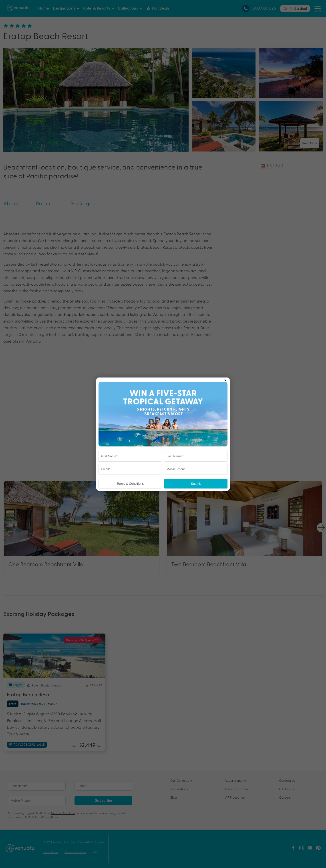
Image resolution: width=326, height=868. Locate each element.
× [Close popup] (225, 379)
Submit (196, 484)
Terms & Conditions (130, 484)
